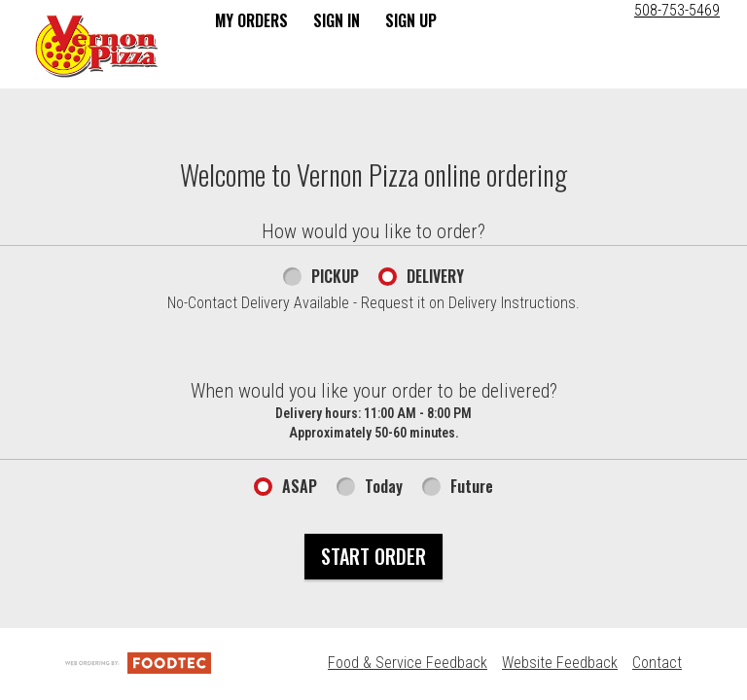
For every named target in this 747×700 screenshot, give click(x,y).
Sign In (337, 20)
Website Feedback (560, 663)
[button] (96, 46)
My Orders (251, 20)
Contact (657, 663)
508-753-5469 (677, 10)
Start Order (373, 556)
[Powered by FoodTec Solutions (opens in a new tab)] (138, 663)
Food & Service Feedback (408, 663)
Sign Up (411, 20)
